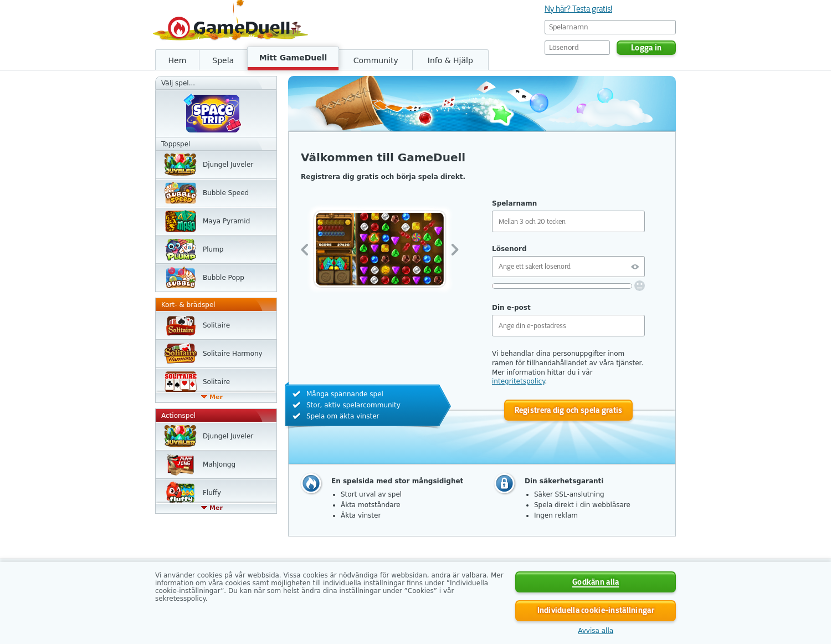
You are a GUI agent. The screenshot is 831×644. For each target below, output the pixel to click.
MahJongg (219, 464)
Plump (213, 249)
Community (376, 60)
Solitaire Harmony (233, 354)
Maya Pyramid (226, 221)
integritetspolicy (519, 381)
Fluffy (212, 493)
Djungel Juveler (228, 165)
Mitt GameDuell (293, 58)
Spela (223, 60)
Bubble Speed (226, 193)
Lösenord (509, 249)
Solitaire (216, 325)
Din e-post (511, 308)
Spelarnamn (514, 203)
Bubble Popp (224, 278)
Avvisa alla (596, 631)
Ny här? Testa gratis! (578, 9)
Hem (178, 60)
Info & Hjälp (450, 60)
